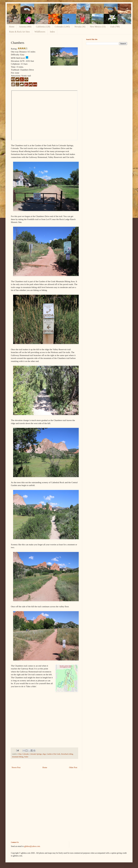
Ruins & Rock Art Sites (19, 32)
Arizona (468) (25, 27)
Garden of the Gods (53, 754)
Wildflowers (40, 32)
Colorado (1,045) (62, 27)
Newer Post (16, 768)
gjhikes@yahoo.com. (32, 846)
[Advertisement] (107, 66)
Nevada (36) (80, 27)
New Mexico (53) (98, 27)
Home (12, 27)
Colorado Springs (36, 754)
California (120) (43, 27)
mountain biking (18, 757)
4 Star (19, 754)
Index (52, 32)
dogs (44, 754)
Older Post (73, 768)
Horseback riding (67, 754)
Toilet (26, 757)
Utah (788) (115, 27)
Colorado (26, 754)
